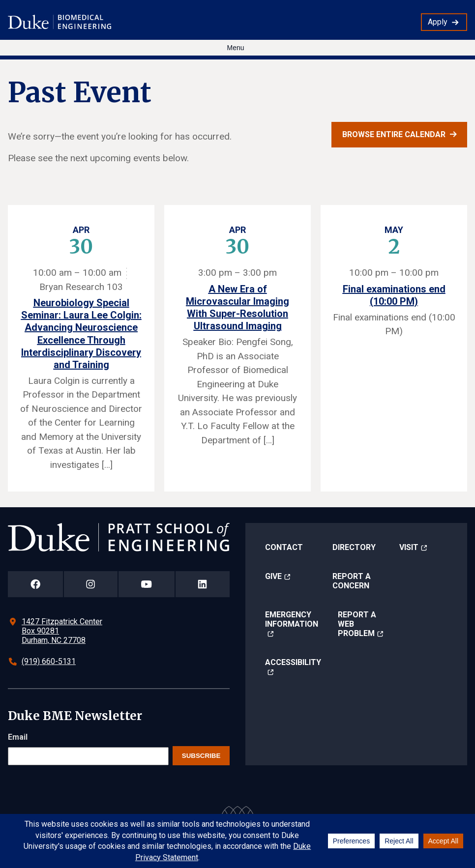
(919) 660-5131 (49, 661)
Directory (354, 547)
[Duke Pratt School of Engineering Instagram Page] (91, 584)
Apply (438, 22)
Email (18, 737)
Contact (284, 547)
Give (273, 576)
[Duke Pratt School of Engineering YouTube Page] (147, 584)
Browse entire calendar (394, 134)
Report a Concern (352, 581)
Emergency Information (292, 619)
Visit (409, 547)
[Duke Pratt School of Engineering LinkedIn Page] (203, 584)
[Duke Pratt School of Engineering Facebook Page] (35, 584)
